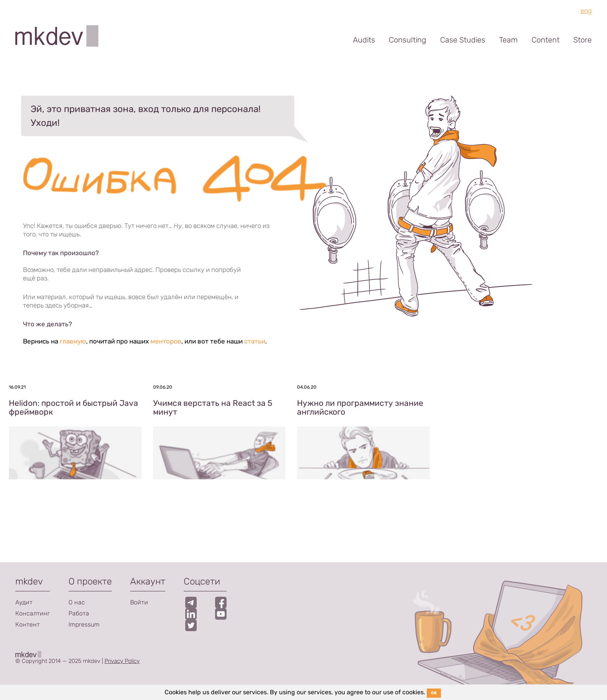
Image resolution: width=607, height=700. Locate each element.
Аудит (24, 602)
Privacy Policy (122, 661)
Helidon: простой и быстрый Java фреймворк (73, 407)
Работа (79, 613)
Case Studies (463, 40)
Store (583, 40)
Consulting (408, 40)
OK (434, 693)
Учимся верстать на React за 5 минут (213, 407)
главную (73, 341)
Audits (364, 40)
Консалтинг (33, 613)
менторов (166, 341)
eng (586, 11)
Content (546, 40)
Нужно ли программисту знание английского (360, 407)
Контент (28, 624)
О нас (77, 602)
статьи (255, 341)
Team (508, 40)
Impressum (84, 624)
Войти (139, 602)
